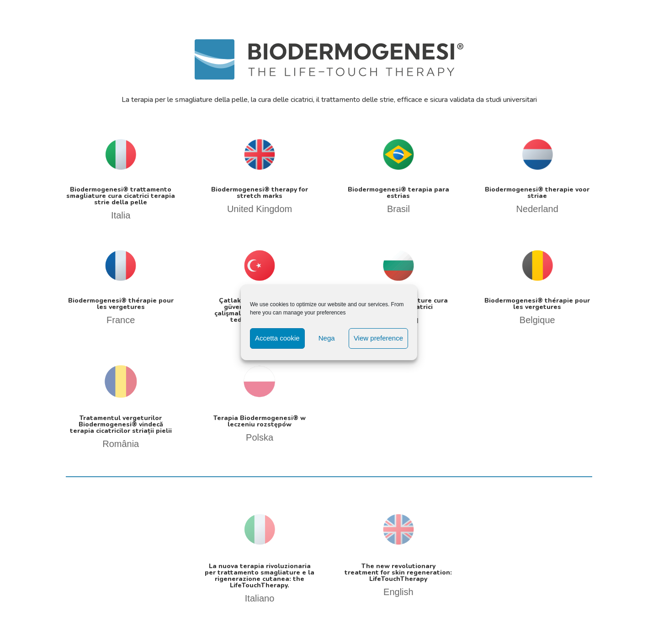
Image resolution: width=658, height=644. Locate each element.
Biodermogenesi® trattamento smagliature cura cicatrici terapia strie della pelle (121, 196)
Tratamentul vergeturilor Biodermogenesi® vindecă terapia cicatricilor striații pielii (121, 424)
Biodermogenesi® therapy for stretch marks (260, 193)
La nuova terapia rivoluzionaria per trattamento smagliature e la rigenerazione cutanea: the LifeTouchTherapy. (260, 576)
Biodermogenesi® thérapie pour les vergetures (121, 304)
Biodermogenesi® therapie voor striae (537, 193)
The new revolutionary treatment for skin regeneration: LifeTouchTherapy (398, 572)
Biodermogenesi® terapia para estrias (398, 193)
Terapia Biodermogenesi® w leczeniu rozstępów (260, 421)
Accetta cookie (277, 338)
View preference (378, 338)
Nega (327, 338)
